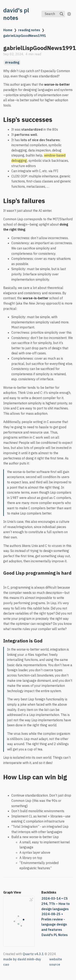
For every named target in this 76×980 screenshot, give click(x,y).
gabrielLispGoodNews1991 (25, 36)
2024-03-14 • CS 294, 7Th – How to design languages (56, 904)
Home (8, 30)
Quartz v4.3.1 (33, 954)
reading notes (29, 30)
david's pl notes (16, 14)
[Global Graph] (31, 900)
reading (13, 63)
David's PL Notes (55, 935)
